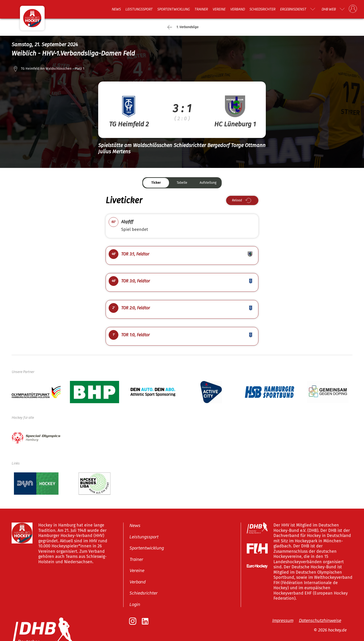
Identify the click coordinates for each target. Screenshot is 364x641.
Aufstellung (208, 183)
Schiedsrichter (262, 9)
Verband (237, 9)
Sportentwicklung (173, 9)
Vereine (219, 9)
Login (135, 604)
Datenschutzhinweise (320, 620)
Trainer (201, 9)
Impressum (283, 620)
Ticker (156, 183)
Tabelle (182, 183)
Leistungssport (139, 9)
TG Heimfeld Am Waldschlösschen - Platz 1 (53, 69)
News (116, 9)
